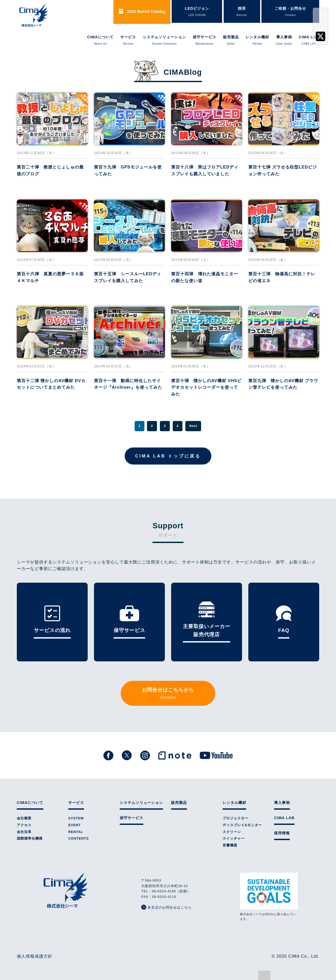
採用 (242, 12)
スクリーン (232, 832)
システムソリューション (164, 40)
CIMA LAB (309, 40)
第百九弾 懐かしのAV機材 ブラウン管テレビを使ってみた (283, 384)
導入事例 (284, 40)
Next (193, 426)
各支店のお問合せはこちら (166, 907)
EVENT (75, 825)
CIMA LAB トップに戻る (168, 456)
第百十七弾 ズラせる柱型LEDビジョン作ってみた (283, 170)
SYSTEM (76, 818)
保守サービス (204, 40)
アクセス (24, 825)
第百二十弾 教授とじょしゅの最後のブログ (50, 170)
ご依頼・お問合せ (290, 12)
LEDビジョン (197, 12)
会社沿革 (24, 832)
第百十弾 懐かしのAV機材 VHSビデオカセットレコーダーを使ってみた (206, 387)
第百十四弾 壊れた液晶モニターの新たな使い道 (205, 277)
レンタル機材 (257, 40)
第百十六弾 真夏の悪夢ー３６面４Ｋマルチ (50, 277)
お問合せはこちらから (168, 694)
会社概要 (24, 818)
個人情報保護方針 (35, 956)
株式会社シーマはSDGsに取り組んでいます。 (269, 897)
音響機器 (230, 845)
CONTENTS (78, 838)
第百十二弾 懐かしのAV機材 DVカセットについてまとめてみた (51, 384)
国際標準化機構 (30, 838)
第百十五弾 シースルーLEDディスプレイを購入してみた (128, 277)
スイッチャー (234, 838)
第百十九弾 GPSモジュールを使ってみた (128, 170)
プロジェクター (235, 818)
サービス (128, 40)
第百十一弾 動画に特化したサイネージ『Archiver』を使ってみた (128, 384)
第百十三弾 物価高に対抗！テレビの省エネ (282, 277)
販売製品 (231, 40)
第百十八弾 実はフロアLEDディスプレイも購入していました (205, 170)
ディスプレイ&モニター (242, 825)
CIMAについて (100, 40)
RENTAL (76, 832)
